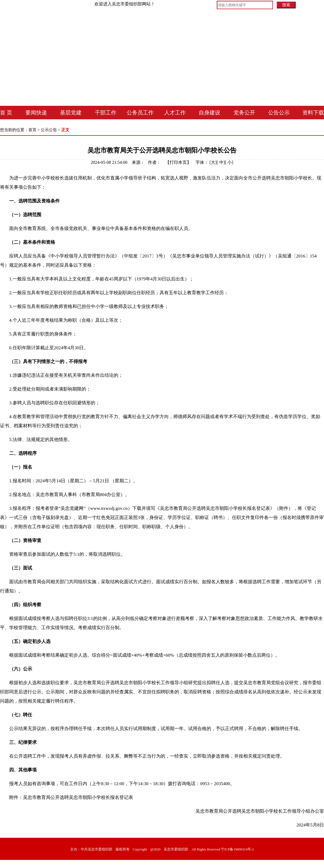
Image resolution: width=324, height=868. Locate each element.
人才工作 (175, 113)
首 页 (6, 113)
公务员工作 (140, 113)
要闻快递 (36, 113)
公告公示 (279, 113)
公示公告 (49, 130)
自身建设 (210, 113)
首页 (32, 130)
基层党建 (71, 113)
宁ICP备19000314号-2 (237, 849)
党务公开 (244, 113)
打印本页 (178, 162)
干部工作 (106, 113)
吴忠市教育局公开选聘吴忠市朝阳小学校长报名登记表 (78, 797)
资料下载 (313, 113)
